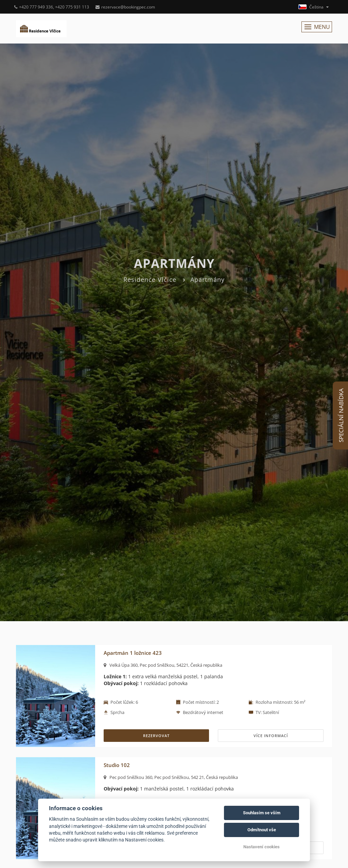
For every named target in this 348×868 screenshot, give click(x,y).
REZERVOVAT (156, 736)
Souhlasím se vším (262, 813)
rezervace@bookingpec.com (125, 7)
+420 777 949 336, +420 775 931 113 (52, 7)
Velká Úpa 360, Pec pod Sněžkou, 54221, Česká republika (163, 665)
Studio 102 (117, 765)
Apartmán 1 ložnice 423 (133, 653)
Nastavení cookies (262, 847)
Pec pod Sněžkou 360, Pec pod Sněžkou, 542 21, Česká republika (171, 777)
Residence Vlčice (150, 279)
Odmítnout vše (262, 830)
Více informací (271, 736)
